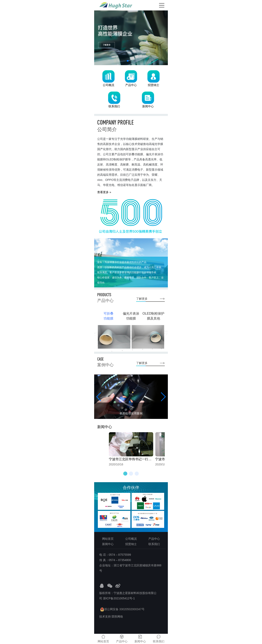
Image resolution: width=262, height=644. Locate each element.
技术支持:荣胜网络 (111, 617)
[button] (128, 61)
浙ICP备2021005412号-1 (119, 598)
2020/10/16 (131, 449)
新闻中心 (108, 544)
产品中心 (154, 539)
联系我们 (154, 544)
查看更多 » (104, 192)
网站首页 (108, 539)
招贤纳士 (131, 544)
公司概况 (131, 539)
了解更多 (142, 299)
